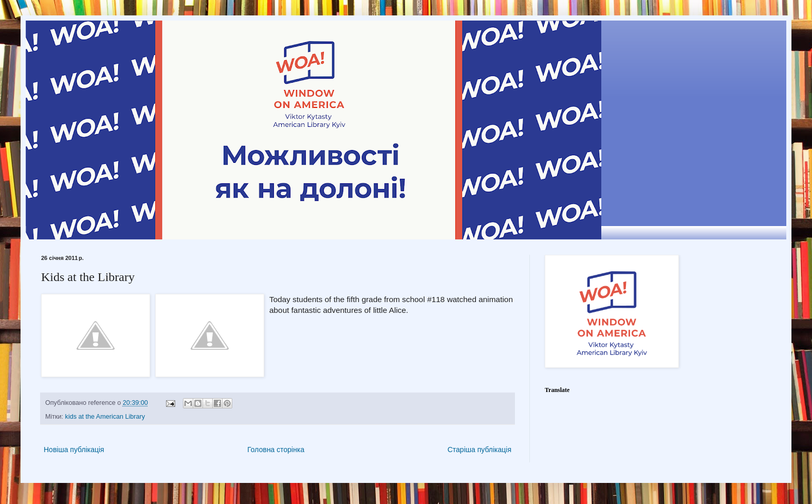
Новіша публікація (74, 450)
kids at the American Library (105, 417)
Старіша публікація (479, 450)
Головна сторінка (276, 450)
